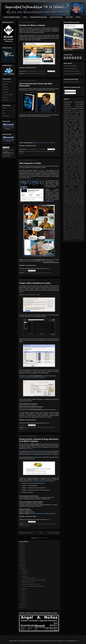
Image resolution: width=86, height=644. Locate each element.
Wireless (82, 203)
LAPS (68, 222)
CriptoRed (47, 524)
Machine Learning (73, 223)
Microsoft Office (68, 166)
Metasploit (73, 199)
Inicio (41, 533)
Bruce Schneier (72, 208)
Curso (76, 119)
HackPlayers (6, 89)
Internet (72, 117)
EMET (75, 216)
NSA (77, 185)
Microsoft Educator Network (71, 135)
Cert (77, 211)
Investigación (76, 198)
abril (23, 597)
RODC (76, 202)
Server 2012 (80, 131)
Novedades (81, 185)
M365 (65, 199)
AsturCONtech (67, 206)
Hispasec (76, 165)
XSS (65, 204)
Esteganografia (71, 195)
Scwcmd (66, 235)
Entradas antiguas (54, 533)
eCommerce (53, 524)
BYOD (69, 207)
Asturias (26, 273)
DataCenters (78, 214)
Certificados (81, 140)
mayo (24, 595)
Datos (70, 148)
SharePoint (73, 236)
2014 (22, 568)
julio (23, 591)
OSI (4, 111)
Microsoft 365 (67, 163)
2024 (22, 548)
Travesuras (67, 124)
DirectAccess (71, 215)
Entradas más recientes (26, 533)
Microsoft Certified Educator (74, 130)
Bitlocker (77, 207)
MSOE (69, 199)
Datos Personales (76, 148)
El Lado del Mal (6, 82)
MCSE (82, 132)
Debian (65, 195)
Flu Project (5, 92)
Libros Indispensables (71, 121)
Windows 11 (81, 239)
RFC (68, 233)
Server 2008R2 (68, 151)
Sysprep (75, 237)
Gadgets (79, 216)
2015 (22, 566)
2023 (22, 550)
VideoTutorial (81, 188)
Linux (82, 152)
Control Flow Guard (68, 214)
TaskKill (68, 239)
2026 (22, 544)
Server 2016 (79, 114)
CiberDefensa (80, 160)
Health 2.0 (79, 218)
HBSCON (69, 218)
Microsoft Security (45, 151)
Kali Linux (81, 198)
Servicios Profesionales (56, 17)
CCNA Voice (72, 180)
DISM (65, 193)
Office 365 (81, 227)
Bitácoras (31, 273)
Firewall (77, 195)
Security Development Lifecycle (74, 235)
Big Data (74, 170)
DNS (82, 155)
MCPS (65, 141)
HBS (82, 148)
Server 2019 (67, 203)
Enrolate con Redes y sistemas (32, 25)
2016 (22, 564)
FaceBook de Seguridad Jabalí (71, 71)
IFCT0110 (76, 196)
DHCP (65, 181)
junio (23, 593)
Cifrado (26, 524)
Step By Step (70, 237)
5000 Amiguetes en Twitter (30, 163)
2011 (22, 607)
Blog (34, 273)
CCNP (76, 208)
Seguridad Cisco (79, 149)
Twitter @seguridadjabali (70, 66)
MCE (82, 133)
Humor (75, 111)
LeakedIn (72, 222)
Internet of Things (67, 220)
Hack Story (81, 171)
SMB (82, 233)
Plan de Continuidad (79, 231)
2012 (22, 605)
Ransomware (81, 167)
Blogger (82, 144)
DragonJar (66, 162)
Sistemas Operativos (41, 73)
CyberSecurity (80, 170)
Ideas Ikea (81, 219)
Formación (79, 106)
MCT (82, 112)
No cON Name (74, 200)
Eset (70, 162)
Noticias (34, 73)
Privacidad (77, 137)
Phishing (73, 231)
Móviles (73, 185)
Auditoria (69, 170)
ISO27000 (66, 174)
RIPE (4, 113)
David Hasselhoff (79, 193)
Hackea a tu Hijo (73, 145)
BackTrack (74, 160)
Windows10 (76, 136)
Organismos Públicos (68, 229)
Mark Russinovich (32, 151)
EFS (72, 216)
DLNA (74, 214)
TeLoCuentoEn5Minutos (69, 188)
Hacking (67, 104)
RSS (72, 187)
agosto (24, 589)
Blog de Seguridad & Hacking (12, 17)
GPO (65, 145)
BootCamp (66, 180)
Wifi (65, 170)
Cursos (67, 108)
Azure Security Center (77, 178)
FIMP (72, 165)
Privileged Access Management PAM (72, 232)
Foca (70, 171)
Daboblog (66, 156)
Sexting (68, 236)
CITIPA (69, 211)
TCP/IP (78, 177)
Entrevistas (73, 152)
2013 (22, 603)
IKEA (76, 219)
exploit (74, 204)
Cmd (82, 137)
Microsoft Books (79, 158)
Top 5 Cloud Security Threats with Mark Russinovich (34, 580)
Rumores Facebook (69, 132)
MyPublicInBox (67, 200)
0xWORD (5, 97)
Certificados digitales (76, 155)
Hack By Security (79, 156)
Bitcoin (73, 207)
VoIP (80, 169)
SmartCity (77, 236)
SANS (75, 233)
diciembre (25, 570)
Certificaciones (74, 116)
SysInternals (81, 187)
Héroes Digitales (77, 181)
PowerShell (73, 140)
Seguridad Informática (49, 427)
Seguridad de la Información (37, 427)
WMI (77, 239)
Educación (77, 143)
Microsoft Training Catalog (70, 159)
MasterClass (81, 223)
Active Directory (68, 125)
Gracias (38, 273)
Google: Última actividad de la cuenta (35, 283)
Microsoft (38, 151)
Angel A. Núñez (30, 71)
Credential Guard (80, 180)
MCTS (71, 149)
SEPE (80, 233)
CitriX (82, 211)
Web (82, 169)
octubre (24, 574)
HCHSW (66, 149)
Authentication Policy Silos (77, 206)
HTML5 (73, 218)
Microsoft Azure (79, 117)
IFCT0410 (72, 219)
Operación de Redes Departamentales (74, 228)
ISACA (82, 196)
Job (31, 73)
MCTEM (76, 222)
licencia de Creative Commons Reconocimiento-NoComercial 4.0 (8, 154)
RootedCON (81, 202)
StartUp (65, 237)
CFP (81, 208)
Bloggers (76, 125)
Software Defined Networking (71, 169)
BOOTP (65, 207)
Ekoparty (69, 165)
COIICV (72, 211)
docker (65, 240)
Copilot (65, 192)
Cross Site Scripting (73, 192)
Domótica (77, 215)
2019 (22, 558)
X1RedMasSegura (68, 147)
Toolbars (72, 239)
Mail (29, 427)
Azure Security (68, 137)
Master (71, 174)
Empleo (66, 171)
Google (26, 427)
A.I (72, 189)
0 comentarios (42, 71)
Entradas (68, 91)
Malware (81, 119)
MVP (70, 158)
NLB (76, 225)
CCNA (76, 147)
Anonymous (67, 152)
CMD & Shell (69, 17)
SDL (78, 233)
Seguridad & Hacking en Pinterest (72, 74)
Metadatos (73, 182)
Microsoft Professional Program (76, 184)
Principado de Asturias (71, 127)
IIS (79, 196)
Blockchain (66, 208)
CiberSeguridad (68, 129)
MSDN (82, 222)
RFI (70, 233)
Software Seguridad (78, 151)
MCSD (82, 143)
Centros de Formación (71, 154)
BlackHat (82, 207)
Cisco (71, 136)
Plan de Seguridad (73, 141)
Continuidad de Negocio (73, 212)
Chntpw (80, 211)
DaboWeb (5, 87)
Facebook (81, 128)
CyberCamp (81, 192)
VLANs (78, 203)
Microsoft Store (76, 166)
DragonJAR (5, 100)
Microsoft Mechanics (79, 224)
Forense (71, 156)
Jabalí (78, 220)
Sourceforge (6, 116)
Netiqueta (69, 227)
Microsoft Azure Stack (69, 224)
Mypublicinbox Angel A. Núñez (71, 82)
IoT (76, 220)
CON (75, 211)
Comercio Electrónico (33, 524)
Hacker (82, 147)
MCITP (82, 145)
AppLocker (66, 178)
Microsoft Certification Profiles (71, 144)
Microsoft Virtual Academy (74, 122)
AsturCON (81, 204)
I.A (71, 196)
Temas (25, 17)
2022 (22, 552)
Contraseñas (81, 212)
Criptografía (41, 524)
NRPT (79, 225)
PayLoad (69, 231)
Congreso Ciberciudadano (77, 191)
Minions (65, 225)
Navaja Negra (74, 176)
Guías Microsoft (80, 162)
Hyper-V (66, 148)
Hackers (78, 17)
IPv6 (78, 219)
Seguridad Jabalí (48, 273)
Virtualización (67, 189)
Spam (71, 203)
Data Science (71, 193)
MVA (75, 129)
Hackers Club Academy (77, 173)
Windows (67, 116)
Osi (65, 187)
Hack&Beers (70, 181)
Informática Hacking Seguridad (38, 17)
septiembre (25, 576)
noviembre (25, 572)
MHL (79, 222)
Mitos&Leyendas (71, 225)
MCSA (71, 119)
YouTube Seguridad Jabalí (70, 68)
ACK (78, 204)
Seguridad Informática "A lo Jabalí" (8, 151)
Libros (71, 133)
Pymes (81, 124)
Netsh (73, 227)
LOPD (78, 152)
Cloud (25, 151)
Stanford (82, 236)
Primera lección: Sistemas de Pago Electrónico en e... (34, 586)
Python (65, 233)
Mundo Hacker (67, 185)
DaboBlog (5, 84)
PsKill (82, 232)
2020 (22, 556)
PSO (74, 229)
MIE (65, 154)
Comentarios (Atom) (42, 538)
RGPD (72, 233)
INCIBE (4, 108)
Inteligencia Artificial (68, 198)
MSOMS (66, 223)
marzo (24, 599)
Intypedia (73, 220)
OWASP (76, 227)
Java (80, 220)
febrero (24, 601)
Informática (27, 73)
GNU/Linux (74, 171)
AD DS (69, 160)
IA (73, 196)
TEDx (82, 177)
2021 (22, 554)
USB (74, 203)
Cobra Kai (66, 212)
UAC (75, 239)
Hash (76, 218)
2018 (22, 560)
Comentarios (69, 93)
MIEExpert (81, 165)
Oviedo (42, 273)
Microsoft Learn (80, 199)
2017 (22, 562)
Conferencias (68, 114)
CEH (79, 208)
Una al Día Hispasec (8, 95)
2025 (22, 546)
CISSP (76, 189)
